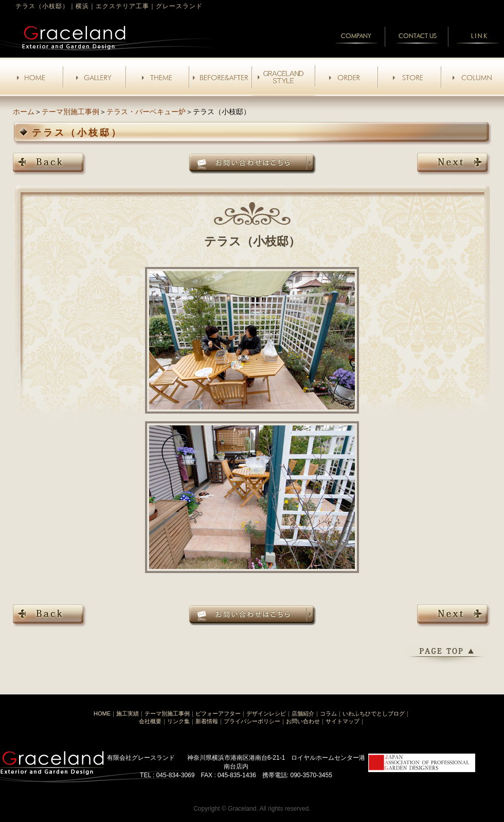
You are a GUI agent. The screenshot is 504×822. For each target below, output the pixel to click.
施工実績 (128, 713)
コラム (328, 713)
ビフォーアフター (218, 713)
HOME (102, 713)
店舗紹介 (303, 713)
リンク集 (178, 721)
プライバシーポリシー (252, 721)
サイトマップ (343, 721)
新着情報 (207, 721)
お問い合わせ (303, 721)
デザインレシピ (266, 713)
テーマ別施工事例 (70, 112)
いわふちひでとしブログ (374, 713)
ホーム (24, 112)
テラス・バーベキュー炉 (146, 112)
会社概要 (150, 721)
